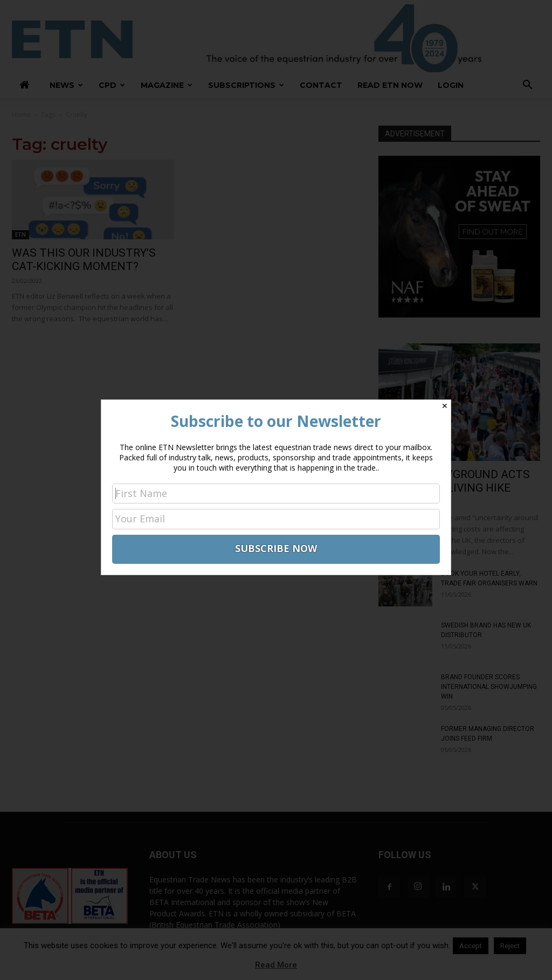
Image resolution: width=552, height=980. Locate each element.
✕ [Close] (445, 406)
